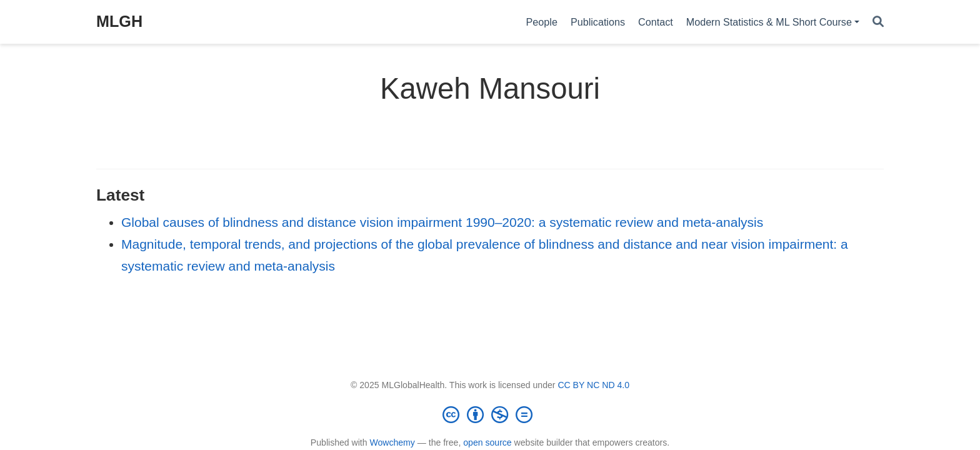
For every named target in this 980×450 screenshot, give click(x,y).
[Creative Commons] (490, 414)
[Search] (878, 22)
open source (487, 442)
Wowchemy (392, 442)
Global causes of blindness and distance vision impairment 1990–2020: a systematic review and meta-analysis (442, 222)
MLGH (119, 21)
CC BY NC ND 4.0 (593, 385)
